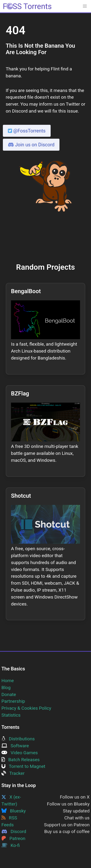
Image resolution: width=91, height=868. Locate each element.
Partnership (13, 701)
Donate (9, 694)
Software (15, 746)
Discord (14, 831)
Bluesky (14, 811)
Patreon (13, 838)
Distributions (18, 739)
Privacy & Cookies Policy (26, 708)
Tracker (13, 773)
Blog (6, 688)
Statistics (11, 715)
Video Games (20, 753)
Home (8, 681)
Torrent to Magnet (23, 766)
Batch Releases (21, 760)
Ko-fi (11, 845)
